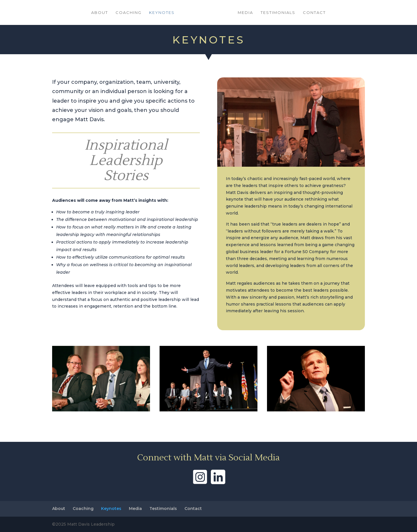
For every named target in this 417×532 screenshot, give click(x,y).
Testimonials (278, 13)
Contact (314, 13)
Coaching (129, 13)
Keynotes (162, 13)
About (100, 13)
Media (245, 13)
